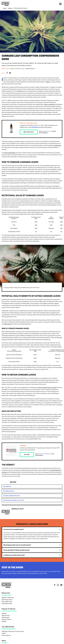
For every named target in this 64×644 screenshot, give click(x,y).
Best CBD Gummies (9, 491)
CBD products (8, 324)
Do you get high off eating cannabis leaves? (17, 550)
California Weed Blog (10, 153)
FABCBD (4, 621)
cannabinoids (57, 145)
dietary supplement (50, 104)
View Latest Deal (29, 132)
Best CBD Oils (7, 486)
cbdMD (4, 633)
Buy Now (27, 454)
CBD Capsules (6, 617)
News (4, 641)
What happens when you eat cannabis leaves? (17, 545)
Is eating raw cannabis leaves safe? (14, 555)
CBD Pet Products (7, 619)
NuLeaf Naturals (6, 635)
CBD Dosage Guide (7, 599)
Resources (6, 593)
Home (5, 8)
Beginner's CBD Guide (8, 598)
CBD (19, 91)
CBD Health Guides (7, 603)
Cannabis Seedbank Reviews (11, 496)
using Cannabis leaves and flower (48, 387)
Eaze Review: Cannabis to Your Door (13, 500)
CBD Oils (4, 613)
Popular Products (8, 609)
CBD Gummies (6, 615)
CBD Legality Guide (7, 601)
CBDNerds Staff (5, 69)
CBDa (48, 82)
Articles (10, 8)
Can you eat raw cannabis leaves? (14, 529)
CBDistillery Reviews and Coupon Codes (13, 631)
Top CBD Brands (8, 627)
